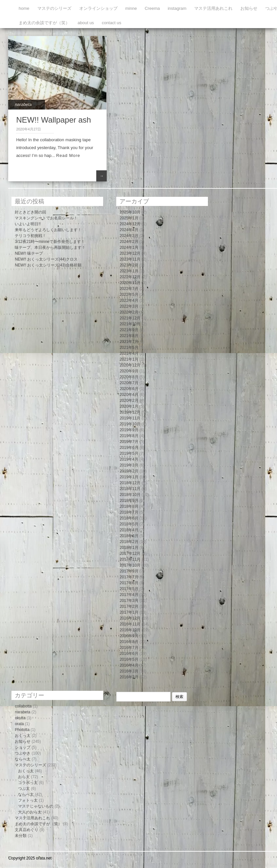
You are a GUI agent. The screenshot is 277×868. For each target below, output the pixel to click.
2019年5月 (129, 453)
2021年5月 (129, 348)
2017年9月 (129, 571)
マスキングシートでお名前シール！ (46, 218)
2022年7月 (129, 289)
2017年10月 (130, 565)
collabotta (23, 706)
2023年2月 (129, 265)
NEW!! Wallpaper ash (54, 120)
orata (19, 724)
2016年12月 (130, 618)
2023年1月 (129, 271)
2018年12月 (130, 483)
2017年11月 (130, 559)
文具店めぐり (27, 830)
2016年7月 (129, 648)
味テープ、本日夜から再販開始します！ (50, 247)
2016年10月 (130, 630)
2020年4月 (129, 395)
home (24, 8)
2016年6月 (129, 654)
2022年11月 (130, 283)
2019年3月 (129, 465)
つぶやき (23, 753)
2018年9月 (129, 501)
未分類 (21, 836)
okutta (20, 718)
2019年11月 (130, 418)
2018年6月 (129, 518)
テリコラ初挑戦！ (30, 236)
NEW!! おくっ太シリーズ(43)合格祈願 (48, 265)
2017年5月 (129, 589)
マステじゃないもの (36, 806)
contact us (111, 23)
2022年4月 (129, 300)
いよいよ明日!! (28, 224)
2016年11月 (130, 624)
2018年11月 (130, 489)
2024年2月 (129, 242)
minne (131, 8)
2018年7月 (129, 512)
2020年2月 (129, 400)
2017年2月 (129, 606)
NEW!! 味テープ (29, 253)
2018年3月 (129, 536)
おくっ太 (23, 736)
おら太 (24, 777)
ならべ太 (23, 759)
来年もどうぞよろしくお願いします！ (48, 230)
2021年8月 (129, 336)
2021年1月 (129, 359)
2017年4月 (129, 595)
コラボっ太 (28, 783)
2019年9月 (129, 430)
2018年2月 (129, 542)
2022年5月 (129, 295)
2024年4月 (129, 230)
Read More (68, 155)
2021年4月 (129, 353)
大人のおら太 (30, 812)
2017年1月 (129, 612)
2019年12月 (130, 412)
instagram (177, 8)
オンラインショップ (98, 8)
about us (86, 23)
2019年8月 (129, 436)
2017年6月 (129, 583)
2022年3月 (129, 306)
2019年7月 (129, 442)
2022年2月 (129, 312)
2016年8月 (129, 642)
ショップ (23, 747)
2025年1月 (129, 218)
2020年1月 (129, 406)
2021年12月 (130, 318)
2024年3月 (129, 236)
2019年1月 (129, 477)
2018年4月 (129, 530)
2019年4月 (129, 459)
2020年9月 (129, 371)
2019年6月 (129, 448)
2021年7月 (129, 342)
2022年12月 (130, 277)
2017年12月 (130, 553)
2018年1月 (129, 548)
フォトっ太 (28, 800)
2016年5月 (129, 659)
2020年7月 (129, 383)
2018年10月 (130, 495)
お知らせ (249, 8)
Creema (152, 8)
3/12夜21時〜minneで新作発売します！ (50, 242)
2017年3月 (129, 601)
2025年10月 (130, 212)
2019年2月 (129, 471)
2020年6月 (129, 389)
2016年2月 (129, 677)
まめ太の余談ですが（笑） (44, 23)
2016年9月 (129, 636)
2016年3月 (129, 671)
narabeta (23, 104)
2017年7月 (129, 577)
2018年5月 (129, 524)
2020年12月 (130, 365)
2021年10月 (130, 324)
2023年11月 (130, 259)
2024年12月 (130, 224)
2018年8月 (129, 506)
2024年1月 (129, 247)
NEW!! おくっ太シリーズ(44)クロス (46, 259)
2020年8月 (129, 377)
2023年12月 (130, 253)
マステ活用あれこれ (213, 8)
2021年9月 (129, 330)
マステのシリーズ (54, 8)
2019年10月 (130, 424)
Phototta (22, 730)
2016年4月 (129, 665)
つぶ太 (24, 789)
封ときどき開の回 (30, 212)
